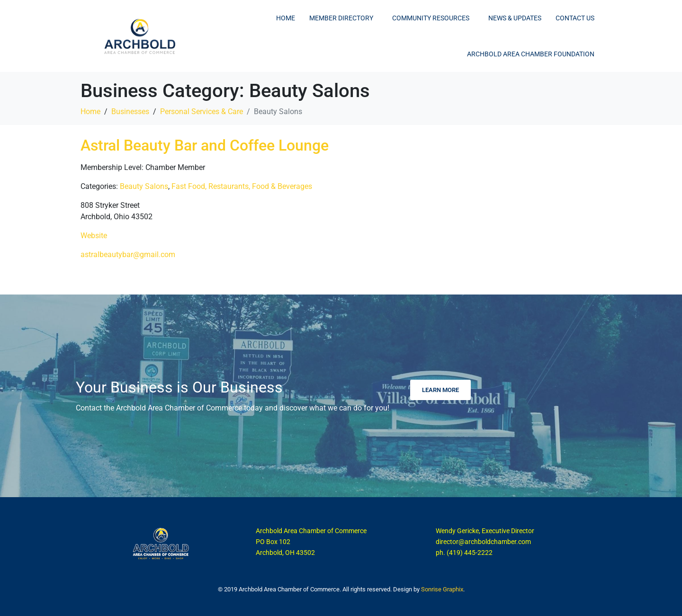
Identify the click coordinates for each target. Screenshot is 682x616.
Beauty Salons (144, 186)
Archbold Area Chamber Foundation (531, 54)
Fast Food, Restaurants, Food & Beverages (242, 186)
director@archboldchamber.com (483, 542)
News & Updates (515, 18)
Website (94, 236)
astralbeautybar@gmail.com (128, 254)
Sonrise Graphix (442, 589)
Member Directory (341, 18)
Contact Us (575, 18)
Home (286, 18)
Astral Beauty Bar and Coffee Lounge (205, 145)
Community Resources (431, 18)
